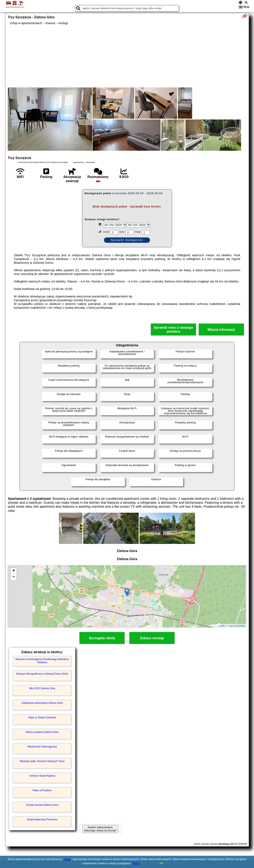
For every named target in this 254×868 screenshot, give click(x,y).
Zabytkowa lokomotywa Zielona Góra (42, 703)
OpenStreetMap (237, 626)
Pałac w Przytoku (42, 790)
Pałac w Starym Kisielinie (42, 718)
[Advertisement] (127, 56)
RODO (136, 863)
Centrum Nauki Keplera (42, 776)
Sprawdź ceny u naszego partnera (173, 330)
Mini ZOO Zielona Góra (42, 688)
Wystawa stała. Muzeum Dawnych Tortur (42, 761)
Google (67, 859)
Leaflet (221, 626)
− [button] (14, 577)
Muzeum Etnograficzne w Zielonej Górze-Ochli (42, 674)
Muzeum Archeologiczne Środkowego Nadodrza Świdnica (42, 661)
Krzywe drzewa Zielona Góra (42, 805)
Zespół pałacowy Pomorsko (42, 820)
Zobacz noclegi (152, 638)
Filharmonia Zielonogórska (42, 747)
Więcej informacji (221, 330)
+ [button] (14, 571)
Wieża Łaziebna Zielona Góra (42, 732)
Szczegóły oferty (102, 638)
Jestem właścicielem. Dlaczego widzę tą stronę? (100, 829)
